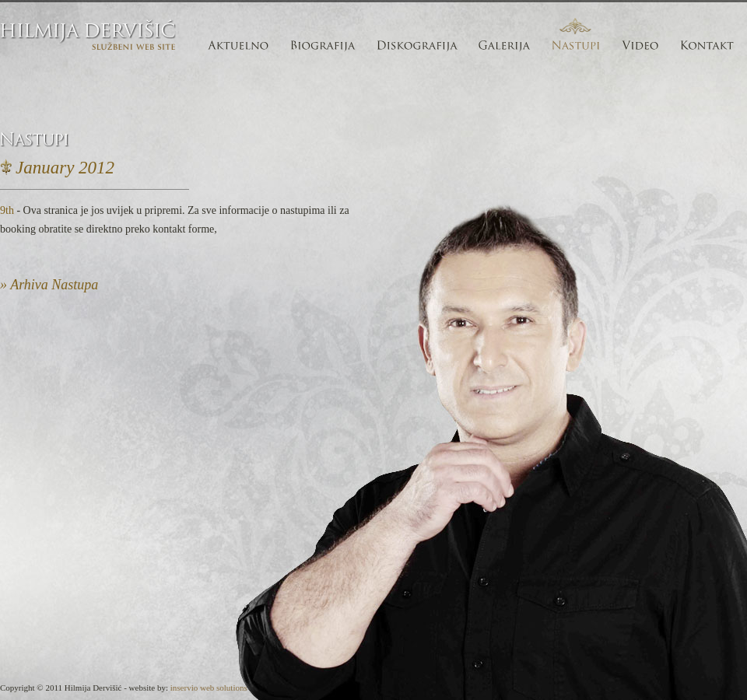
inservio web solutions (209, 688)
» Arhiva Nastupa (49, 285)
